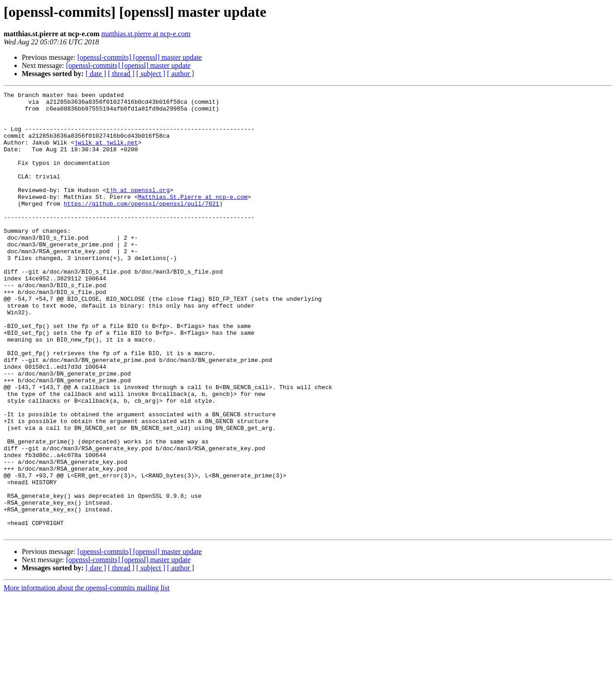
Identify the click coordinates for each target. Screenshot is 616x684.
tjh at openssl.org (138, 210)
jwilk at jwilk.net (106, 153)
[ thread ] (121, 74)
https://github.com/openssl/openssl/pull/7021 (142, 226)
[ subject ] (151, 74)
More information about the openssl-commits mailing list (87, 676)
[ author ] (181, 74)
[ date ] (96, 74)
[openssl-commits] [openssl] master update (140, 57)
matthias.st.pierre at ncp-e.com (146, 34)
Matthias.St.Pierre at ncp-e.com (192, 218)
